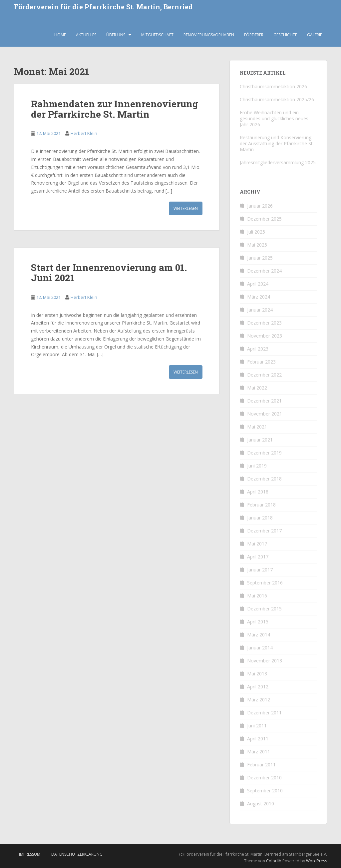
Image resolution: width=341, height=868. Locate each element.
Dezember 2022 (264, 375)
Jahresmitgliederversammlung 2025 (278, 162)
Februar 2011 (261, 765)
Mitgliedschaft (157, 35)
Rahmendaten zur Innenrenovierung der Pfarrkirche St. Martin (115, 109)
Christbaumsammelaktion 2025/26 (277, 99)
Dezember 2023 (264, 323)
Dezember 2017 (264, 531)
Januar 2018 (260, 518)
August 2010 (261, 804)
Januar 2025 (260, 258)
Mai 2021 (257, 427)
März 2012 (259, 700)
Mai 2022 (257, 388)
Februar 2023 (261, 362)
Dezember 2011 (264, 713)
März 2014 (259, 635)
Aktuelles (86, 35)
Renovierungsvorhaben (209, 35)
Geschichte (285, 35)
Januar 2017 (260, 570)
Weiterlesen (186, 208)
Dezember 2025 (264, 219)
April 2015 (258, 622)
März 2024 (259, 297)
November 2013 (265, 661)
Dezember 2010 (264, 778)
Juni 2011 (257, 726)
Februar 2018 (261, 505)
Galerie (315, 35)
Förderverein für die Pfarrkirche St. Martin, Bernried (103, 7)
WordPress (317, 861)
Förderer (254, 35)
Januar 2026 (260, 206)
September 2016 (265, 583)
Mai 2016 (257, 596)
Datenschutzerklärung (77, 854)
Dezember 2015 (264, 609)
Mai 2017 (257, 544)
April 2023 (258, 349)
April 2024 (258, 284)
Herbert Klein (84, 133)
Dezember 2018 (264, 479)
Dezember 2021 (264, 401)
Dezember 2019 (264, 453)
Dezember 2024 (264, 271)
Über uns (116, 35)
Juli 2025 (256, 232)
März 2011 (259, 752)
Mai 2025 (257, 245)
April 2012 (258, 687)
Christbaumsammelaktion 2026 (273, 86)
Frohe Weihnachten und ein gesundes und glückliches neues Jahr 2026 (274, 118)
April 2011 (258, 739)
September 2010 (265, 791)
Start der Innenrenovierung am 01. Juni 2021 (109, 273)
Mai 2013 (257, 674)
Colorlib (274, 861)
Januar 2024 (260, 310)
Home (60, 35)
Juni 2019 (257, 466)
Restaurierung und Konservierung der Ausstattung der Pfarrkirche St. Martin (277, 143)
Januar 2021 (260, 440)
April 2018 (258, 492)
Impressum (30, 854)
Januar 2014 (260, 648)
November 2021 (265, 414)
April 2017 (258, 557)
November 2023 (265, 336)
